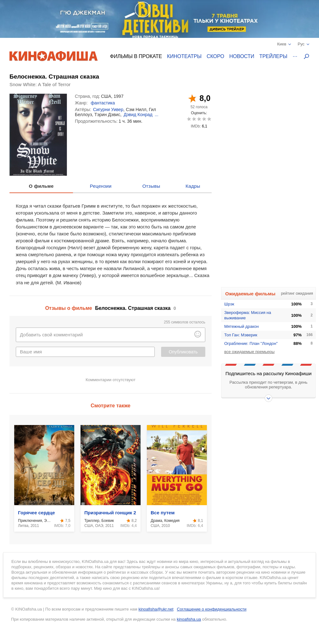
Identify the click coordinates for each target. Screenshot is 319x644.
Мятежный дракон (241, 326)
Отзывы (151, 186)
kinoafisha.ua (189, 619)
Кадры (193, 186)
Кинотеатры (184, 56)
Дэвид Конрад (138, 115)
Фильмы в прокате (136, 56)
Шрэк (229, 304)
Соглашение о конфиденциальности (212, 609)
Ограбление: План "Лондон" (251, 343)
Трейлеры (273, 56)
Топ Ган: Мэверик (241, 335)
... (157, 115)
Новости (242, 56)
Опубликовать (183, 352)
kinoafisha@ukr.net (156, 609)
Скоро (215, 56)
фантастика (103, 103)
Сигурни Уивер (108, 109)
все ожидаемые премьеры (249, 352)
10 (209, 119)
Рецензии (101, 186)
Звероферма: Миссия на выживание (248, 315)
